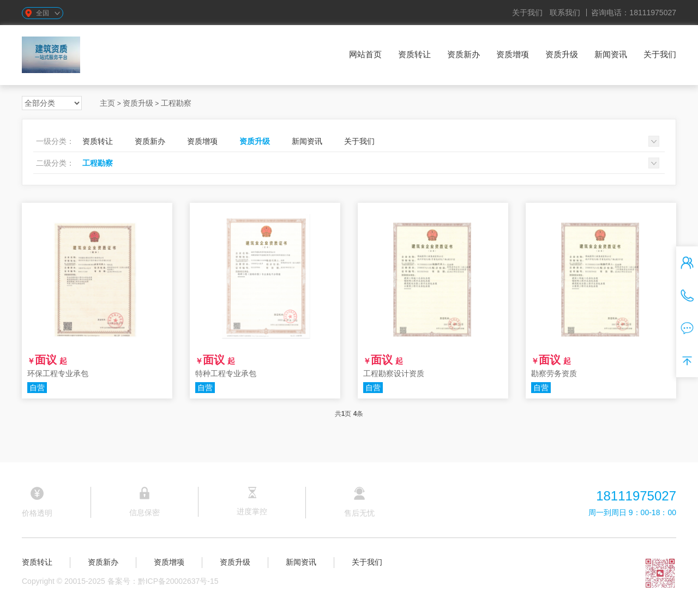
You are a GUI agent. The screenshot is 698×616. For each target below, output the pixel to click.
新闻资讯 (611, 54)
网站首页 (365, 54)
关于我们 (527, 13)
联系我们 (565, 13)
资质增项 (513, 54)
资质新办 (464, 54)
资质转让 (414, 54)
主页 (107, 103)
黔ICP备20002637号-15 (178, 581)
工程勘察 (176, 103)
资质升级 (562, 54)
